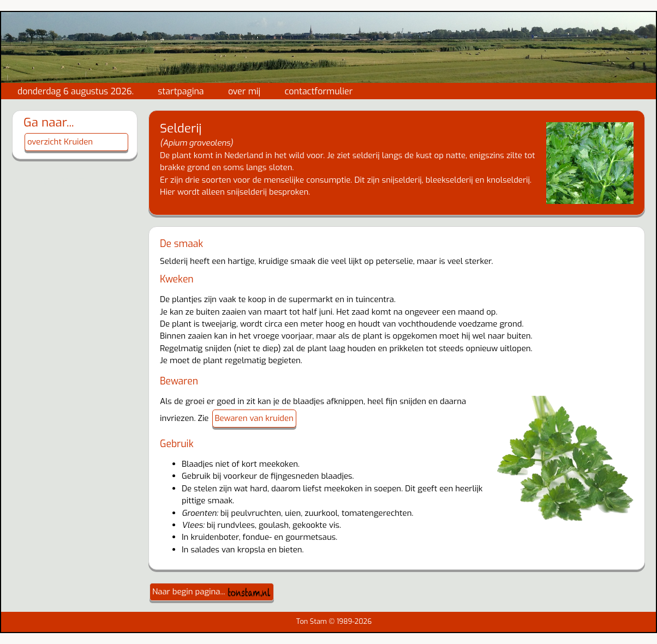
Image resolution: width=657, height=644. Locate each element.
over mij (244, 91)
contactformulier (319, 91)
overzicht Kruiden (60, 142)
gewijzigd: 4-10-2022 (54, 181)
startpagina (181, 91)
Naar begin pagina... (212, 592)
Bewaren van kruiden (254, 418)
